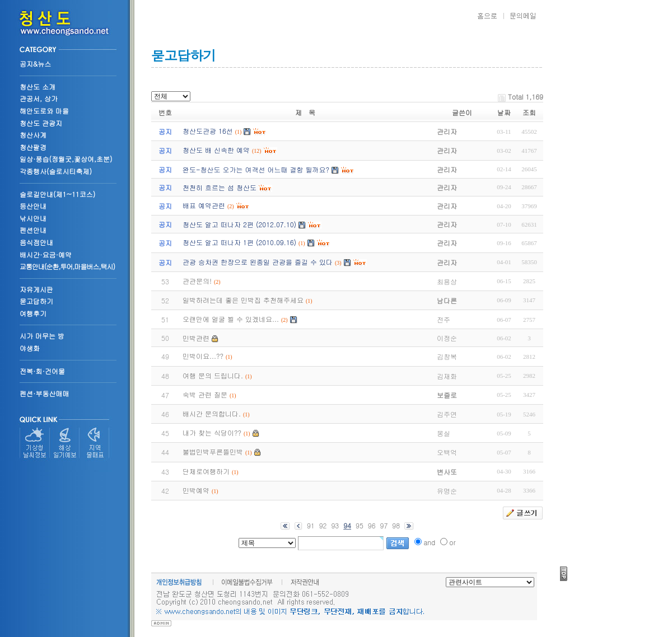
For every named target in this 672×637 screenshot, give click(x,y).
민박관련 (196, 338)
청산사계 (33, 135)
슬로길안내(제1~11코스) (57, 194)
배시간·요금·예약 (46, 254)
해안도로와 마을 (44, 111)
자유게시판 (36, 289)
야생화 (30, 348)
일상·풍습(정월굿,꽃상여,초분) (66, 159)
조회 (529, 112)
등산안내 (33, 206)
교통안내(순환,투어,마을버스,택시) (67, 266)
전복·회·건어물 (42, 371)
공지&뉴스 (35, 64)
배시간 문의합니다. (212, 413)
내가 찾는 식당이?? (212, 432)
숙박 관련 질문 (205, 394)
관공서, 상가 (39, 98)
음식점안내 (36, 242)
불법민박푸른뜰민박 (213, 451)
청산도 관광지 (41, 123)
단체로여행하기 (206, 471)
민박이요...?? (203, 356)
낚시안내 (33, 218)
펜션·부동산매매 (45, 393)
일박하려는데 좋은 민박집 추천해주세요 (243, 300)
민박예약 (196, 490)
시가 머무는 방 (42, 336)
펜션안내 (33, 230)
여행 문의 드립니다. (213, 375)
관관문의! (197, 281)
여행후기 (33, 313)
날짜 (504, 112)
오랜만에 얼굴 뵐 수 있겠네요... (231, 319)
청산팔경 (33, 147)
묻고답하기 (36, 301)
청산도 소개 (38, 86)
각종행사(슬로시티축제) (56, 171)
